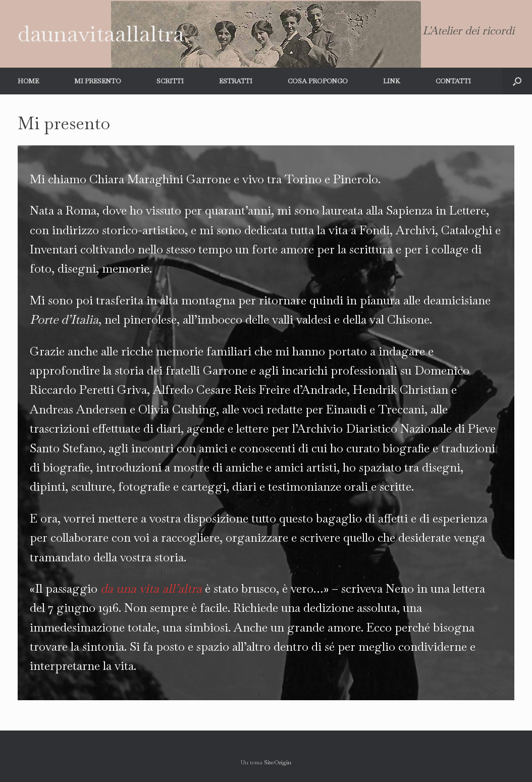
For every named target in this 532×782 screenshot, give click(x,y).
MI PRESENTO (98, 81)
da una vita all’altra (151, 588)
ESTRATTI (236, 81)
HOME (28, 81)
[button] (517, 81)
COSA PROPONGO (318, 81)
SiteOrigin (278, 762)
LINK (392, 81)
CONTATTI (453, 81)
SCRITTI (170, 81)
